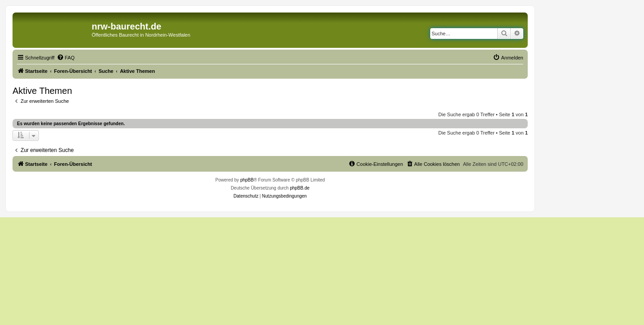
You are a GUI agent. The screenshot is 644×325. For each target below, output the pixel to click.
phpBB (247, 180)
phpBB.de (300, 188)
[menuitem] (66, 58)
